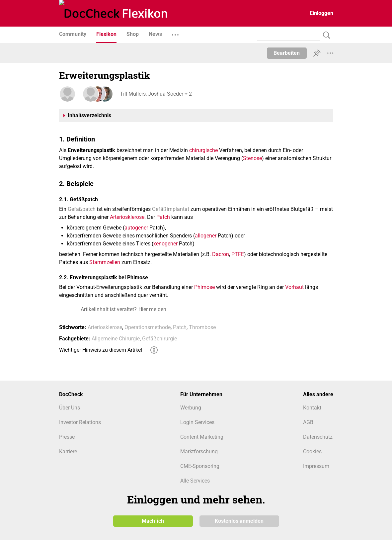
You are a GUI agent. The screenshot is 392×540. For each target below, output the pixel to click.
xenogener (165, 244)
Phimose (204, 287)
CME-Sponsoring (200, 466)
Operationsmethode (148, 327)
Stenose (252, 158)
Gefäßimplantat (171, 209)
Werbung (191, 408)
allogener (206, 236)
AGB (308, 422)
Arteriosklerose (127, 217)
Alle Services (195, 481)
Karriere (68, 451)
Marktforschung (199, 451)
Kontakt (312, 408)
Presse (67, 437)
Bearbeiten (287, 53)
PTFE (238, 254)
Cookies (312, 451)
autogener (136, 228)
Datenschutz (318, 437)
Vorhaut (294, 287)
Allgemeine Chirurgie (116, 339)
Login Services (197, 422)
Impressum (316, 466)
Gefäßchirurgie (159, 339)
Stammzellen (105, 262)
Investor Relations (80, 422)
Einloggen (321, 13)
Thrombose (202, 327)
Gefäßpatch (82, 209)
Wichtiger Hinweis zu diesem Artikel (101, 350)
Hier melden (152, 309)
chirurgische (203, 150)
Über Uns (70, 408)
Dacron (221, 254)
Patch (163, 217)
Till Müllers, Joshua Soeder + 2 (155, 94)
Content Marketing (202, 437)
